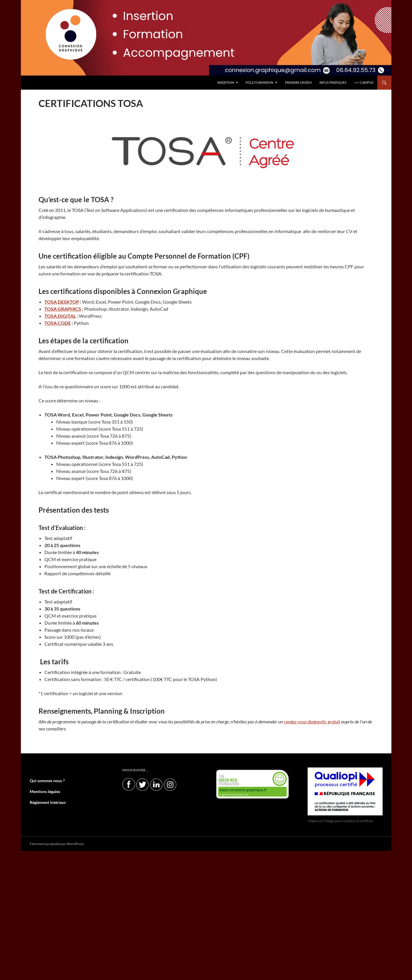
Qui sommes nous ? (44, 781)
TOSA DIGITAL (60, 316)
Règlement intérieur (45, 802)
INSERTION (226, 82)
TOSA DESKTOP (62, 302)
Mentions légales (43, 791)
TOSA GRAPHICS (63, 309)
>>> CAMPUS (364, 82)
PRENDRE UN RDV (298, 82)
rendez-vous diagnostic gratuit (312, 721)
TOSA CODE (58, 323)
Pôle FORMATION (259, 82)
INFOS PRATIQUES (333, 82)
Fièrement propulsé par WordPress (57, 843)
